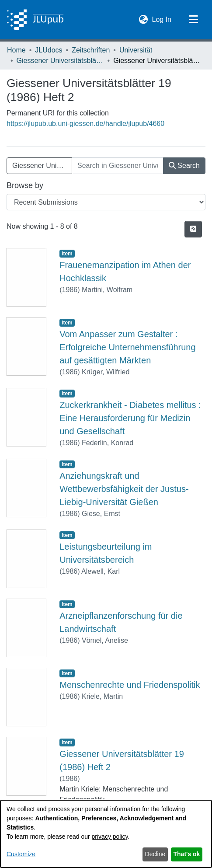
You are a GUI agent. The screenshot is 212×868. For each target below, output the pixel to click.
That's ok (187, 854)
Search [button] (184, 166)
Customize (21, 854)
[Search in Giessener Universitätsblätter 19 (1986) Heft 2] (118, 166)
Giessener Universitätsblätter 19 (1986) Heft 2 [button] (42, 166)
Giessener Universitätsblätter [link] (60, 61)
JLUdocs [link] (49, 50)
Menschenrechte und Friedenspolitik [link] (130, 685)
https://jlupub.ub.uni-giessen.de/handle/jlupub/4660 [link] (85, 124)
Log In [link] (162, 19)
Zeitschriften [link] (91, 50)
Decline (155, 854)
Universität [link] (136, 50)
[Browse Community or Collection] (106, 202)
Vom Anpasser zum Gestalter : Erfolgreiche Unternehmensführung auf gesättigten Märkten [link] (127, 347)
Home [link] (16, 50)
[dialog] (106, 834)
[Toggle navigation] (193, 20)
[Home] (35, 20)
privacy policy (110, 837)
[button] (144, 20)
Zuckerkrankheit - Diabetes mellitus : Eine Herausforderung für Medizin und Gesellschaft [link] (130, 418)
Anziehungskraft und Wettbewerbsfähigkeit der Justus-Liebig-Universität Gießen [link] (124, 489)
